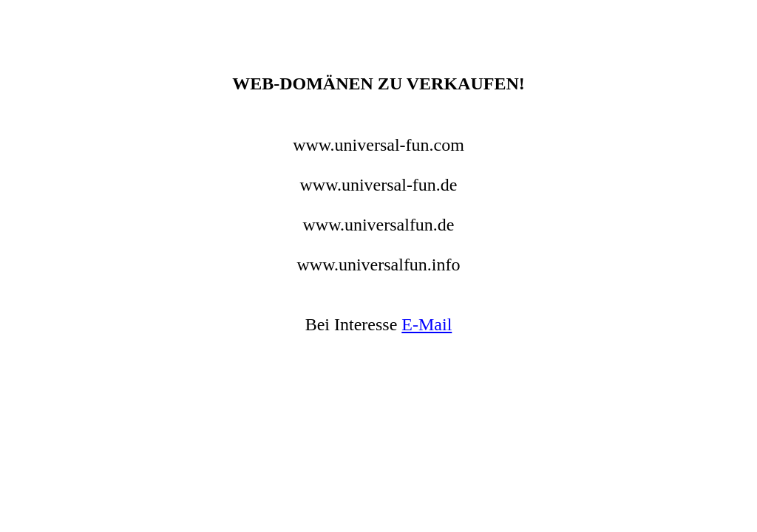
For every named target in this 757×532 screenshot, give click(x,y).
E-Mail (427, 324)
